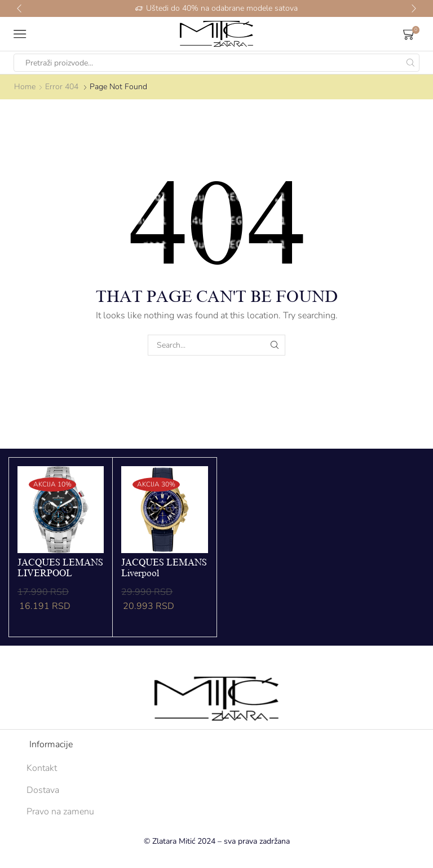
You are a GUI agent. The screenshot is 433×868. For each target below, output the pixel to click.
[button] (19, 8)
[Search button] (410, 63)
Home (25, 87)
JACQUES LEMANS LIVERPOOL (60, 568)
